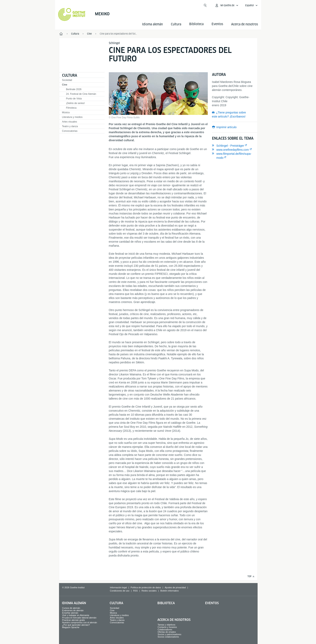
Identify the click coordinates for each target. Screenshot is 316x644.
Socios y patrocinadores (169, 634)
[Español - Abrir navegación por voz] (252, 5)
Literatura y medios (72, 117)
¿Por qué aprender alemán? (76, 625)
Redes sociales (149, 591)
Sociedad (67, 80)
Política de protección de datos (146, 587)
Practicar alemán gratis (73, 620)
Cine (65, 85)
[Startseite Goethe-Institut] (72, 14)
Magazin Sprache (71, 627)
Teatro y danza (70, 126)
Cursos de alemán (71, 608)
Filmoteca (71, 108)
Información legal (118, 587)
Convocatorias (70, 131)
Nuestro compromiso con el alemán (80, 622)
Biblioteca (166, 603)
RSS (136, 591)
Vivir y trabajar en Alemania (76, 615)
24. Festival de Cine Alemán (81, 94)
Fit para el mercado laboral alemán (79, 618)
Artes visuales (70, 122)
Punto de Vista (74, 99)
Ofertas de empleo (167, 632)
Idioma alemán (152, 24)
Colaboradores (165, 630)
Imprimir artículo (227, 127)
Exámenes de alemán (73, 610)
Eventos (212, 603)
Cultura (176, 24)
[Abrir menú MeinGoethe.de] (227, 5)
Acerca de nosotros (245, 24)
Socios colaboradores (168, 637)
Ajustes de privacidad (175, 587)
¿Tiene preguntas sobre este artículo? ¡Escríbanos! (229, 114)
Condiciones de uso (120, 591)
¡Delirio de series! (75, 103)
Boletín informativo (170, 591)
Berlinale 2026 (74, 89)
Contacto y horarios (167, 627)
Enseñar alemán (70, 613)
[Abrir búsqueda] (205, 5)
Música (66, 112)
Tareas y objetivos (166, 625)
